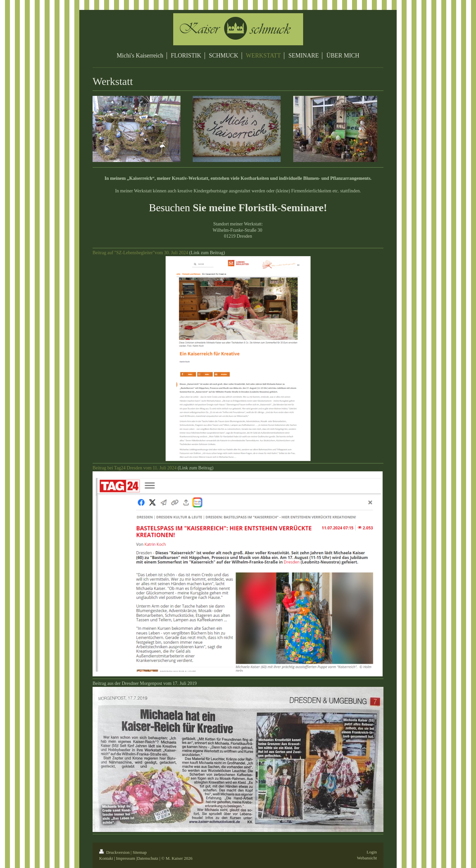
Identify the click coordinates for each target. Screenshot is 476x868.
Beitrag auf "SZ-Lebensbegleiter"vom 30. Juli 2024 (140, 253)
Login (372, 852)
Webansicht (367, 858)
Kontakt (106, 858)
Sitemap (140, 852)
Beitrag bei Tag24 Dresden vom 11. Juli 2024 (135, 468)
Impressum (126, 858)
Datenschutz (148, 858)
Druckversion (115, 852)
